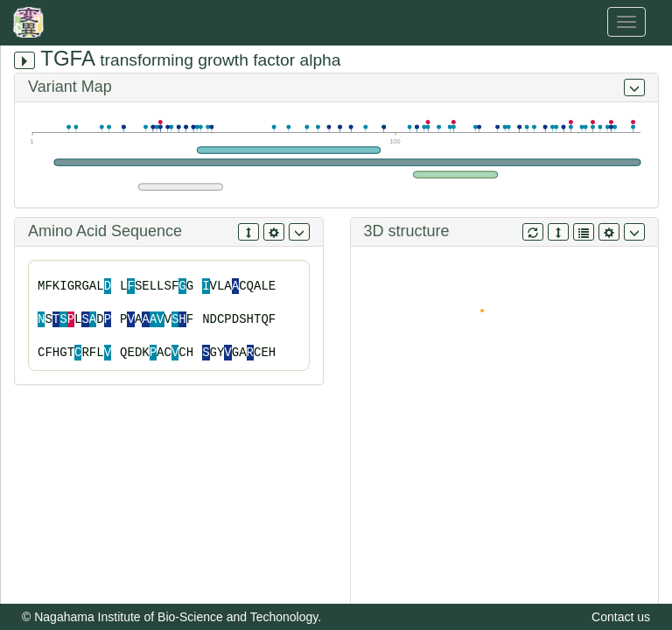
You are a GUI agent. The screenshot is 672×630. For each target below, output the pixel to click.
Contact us (621, 617)
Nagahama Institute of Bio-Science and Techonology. (178, 617)
